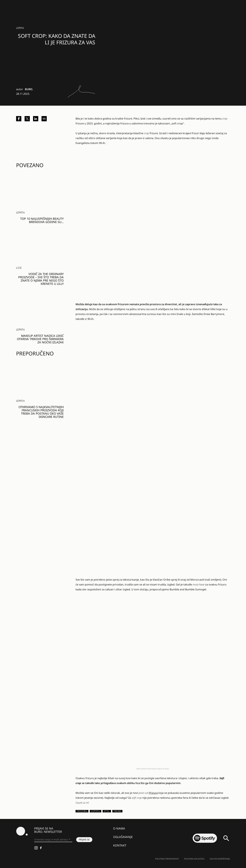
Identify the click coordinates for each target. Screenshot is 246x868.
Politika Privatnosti (167, 859)
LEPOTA (20, 28)
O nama (119, 828)
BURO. (29, 89)
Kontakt (120, 845)
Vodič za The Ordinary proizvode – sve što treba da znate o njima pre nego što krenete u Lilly (41, 279)
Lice (19, 268)
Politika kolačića (194, 859)
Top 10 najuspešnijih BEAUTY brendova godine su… (42, 220)
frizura (154, 793)
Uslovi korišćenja (220, 859)
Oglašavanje (123, 837)
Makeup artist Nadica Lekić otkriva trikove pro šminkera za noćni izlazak (40, 339)
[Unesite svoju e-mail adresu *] (53, 840)
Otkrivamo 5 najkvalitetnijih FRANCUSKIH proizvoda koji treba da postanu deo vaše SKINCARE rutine (41, 412)
